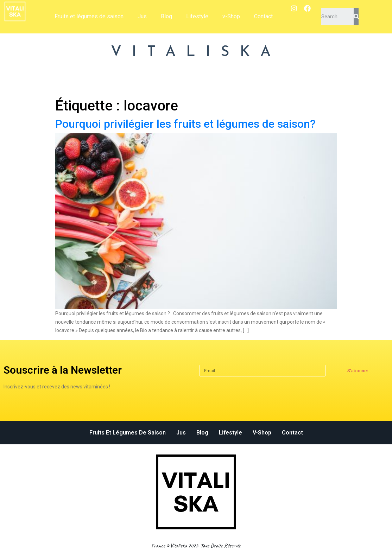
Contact (263, 16)
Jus (142, 16)
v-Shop (231, 16)
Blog (166, 16)
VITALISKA (196, 52)
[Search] (356, 17)
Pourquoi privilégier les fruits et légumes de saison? (185, 124)
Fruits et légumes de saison (89, 16)
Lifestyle (197, 16)
